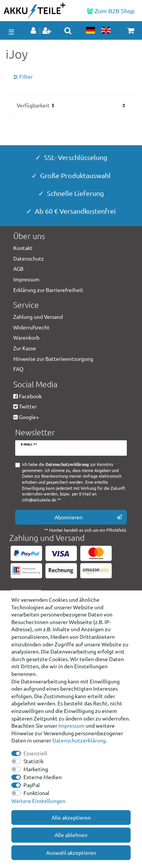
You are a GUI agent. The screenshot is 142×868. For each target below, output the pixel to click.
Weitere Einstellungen (38, 801)
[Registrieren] (48, 31)
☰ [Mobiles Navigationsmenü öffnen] (11, 32)
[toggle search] (68, 31)
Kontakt (23, 248)
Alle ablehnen (71, 835)
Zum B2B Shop (111, 11)
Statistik (34, 761)
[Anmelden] (34, 31)
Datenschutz (29, 258)
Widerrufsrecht (31, 327)
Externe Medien (43, 777)
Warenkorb (26, 337)
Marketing (36, 769)
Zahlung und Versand (38, 317)
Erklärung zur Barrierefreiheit (48, 290)
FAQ (18, 369)
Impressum (71, 725)
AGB (18, 269)
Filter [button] (23, 77)
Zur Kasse (25, 348)
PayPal (32, 785)
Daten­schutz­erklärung (79, 740)
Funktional (36, 793)
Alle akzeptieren (71, 817)
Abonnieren (88, 517)
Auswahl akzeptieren (71, 852)
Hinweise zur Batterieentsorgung (53, 359)
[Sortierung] (71, 105)
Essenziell (35, 753)
